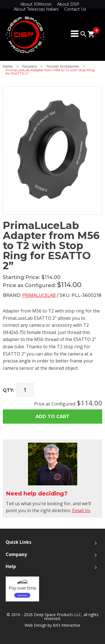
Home (8, 66)
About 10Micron (36, 4)
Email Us (81, 511)
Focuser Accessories (63, 66)
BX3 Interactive (67, 625)
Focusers (30, 66)
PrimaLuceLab (39, 295)
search (83, 34)
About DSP (68, 4)
